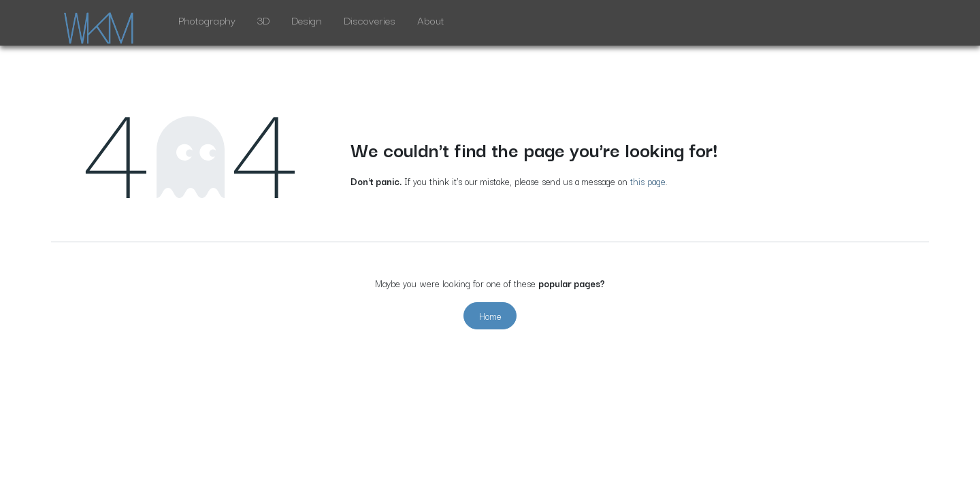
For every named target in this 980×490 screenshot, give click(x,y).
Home (490, 316)
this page (648, 181)
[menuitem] (207, 23)
